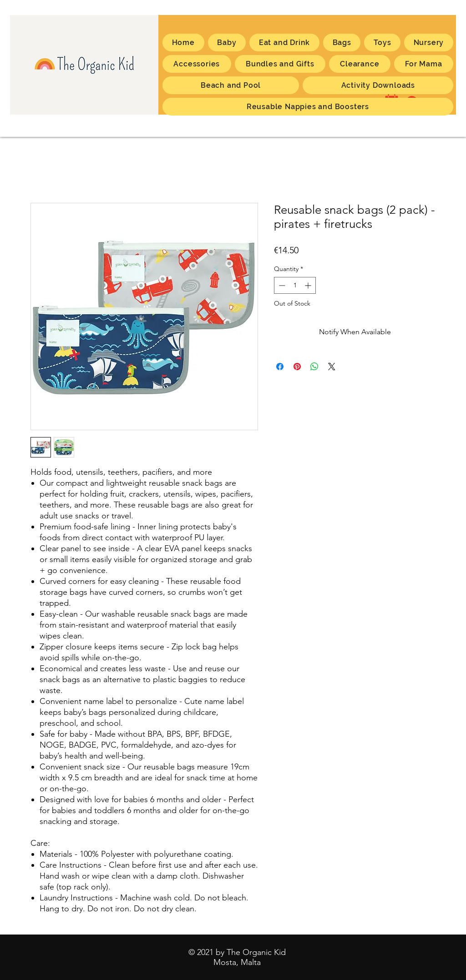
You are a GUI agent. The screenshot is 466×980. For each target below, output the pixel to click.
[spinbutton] (295, 285)
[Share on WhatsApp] (314, 367)
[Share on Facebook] (280, 367)
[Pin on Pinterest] (297, 367)
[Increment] (309, 285)
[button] (424, 64)
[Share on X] (332, 367)
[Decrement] (281, 285)
